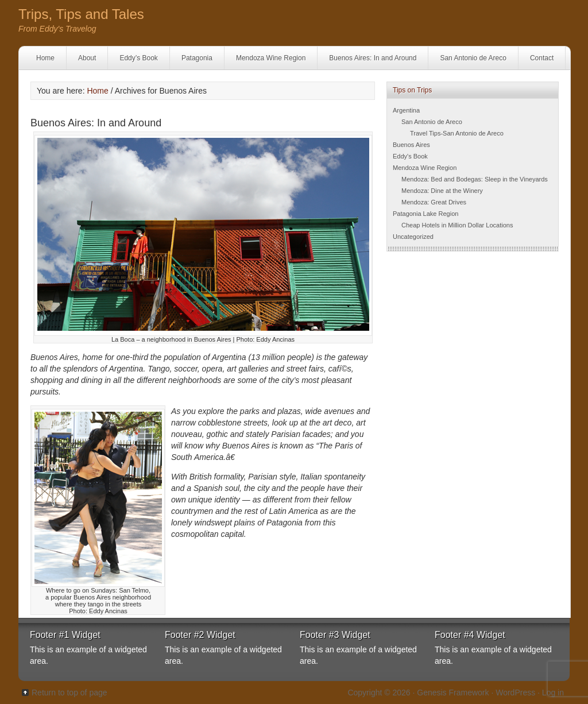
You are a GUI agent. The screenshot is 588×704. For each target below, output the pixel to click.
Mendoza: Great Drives (434, 202)
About (87, 58)
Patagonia (197, 58)
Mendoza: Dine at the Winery (442, 191)
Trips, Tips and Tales (81, 14)
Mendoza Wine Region (271, 58)
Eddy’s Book (139, 58)
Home (45, 58)
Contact (542, 58)
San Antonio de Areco (473, 58)
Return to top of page (69, 693)
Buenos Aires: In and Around (373, 58)
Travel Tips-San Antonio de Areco (457, 133)
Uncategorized (413, 237)
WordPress (515, 693)
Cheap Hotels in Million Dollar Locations (457, 225)
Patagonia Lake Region (425, 214)
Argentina (406, 110)
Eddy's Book (410, 156)
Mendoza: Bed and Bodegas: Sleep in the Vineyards (475, 179)
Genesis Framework (453, 693)
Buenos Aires (411, 145)
